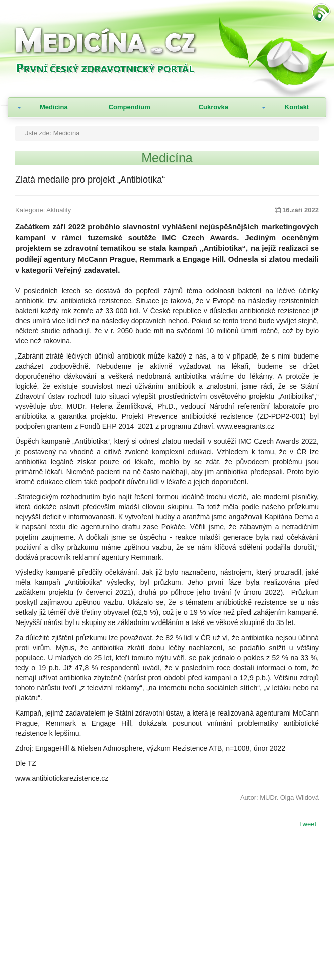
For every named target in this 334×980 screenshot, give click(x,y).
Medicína (54, 107)
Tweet (308, 825)
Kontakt (297, 107)
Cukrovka (214, 107)
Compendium (130, 107)
